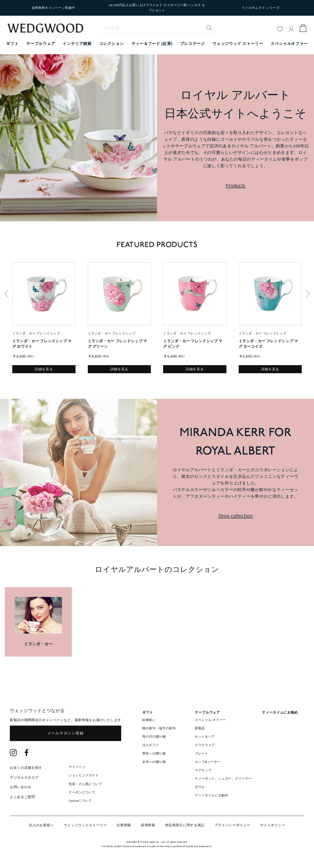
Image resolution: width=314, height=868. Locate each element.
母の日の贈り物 (154, 737)
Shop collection (236, 516)
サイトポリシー (273, 825)
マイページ (77, 767)
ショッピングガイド (84, 775)
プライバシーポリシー (232, 825)
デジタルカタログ (24, 777)
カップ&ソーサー (208, 762)
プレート (202, 753)
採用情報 (148, 825)
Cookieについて (80, 801)
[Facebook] (27, 753)
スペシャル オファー (210, 720)
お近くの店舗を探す (26, 768)
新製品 (200, 728)
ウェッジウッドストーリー (85, 825)
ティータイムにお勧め (212, 795)
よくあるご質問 (22, 797)
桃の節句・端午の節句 (159, 728)
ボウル (200, 787)
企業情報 (124, 825)
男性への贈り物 (154, 753)
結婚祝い (149, 720)
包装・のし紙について (85, 784)
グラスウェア (205, 745)
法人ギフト (151, 745)
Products (235, 185)
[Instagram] (13, 753)
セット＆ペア (205, 737)
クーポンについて (82, 792)
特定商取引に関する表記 (185, 825)
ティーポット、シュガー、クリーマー (223, 778)
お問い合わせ (21, 787)
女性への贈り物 (154, 762)
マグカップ (203, 770)
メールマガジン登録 (66, 733)
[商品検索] (157, 28)
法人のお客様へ (41, 825)
